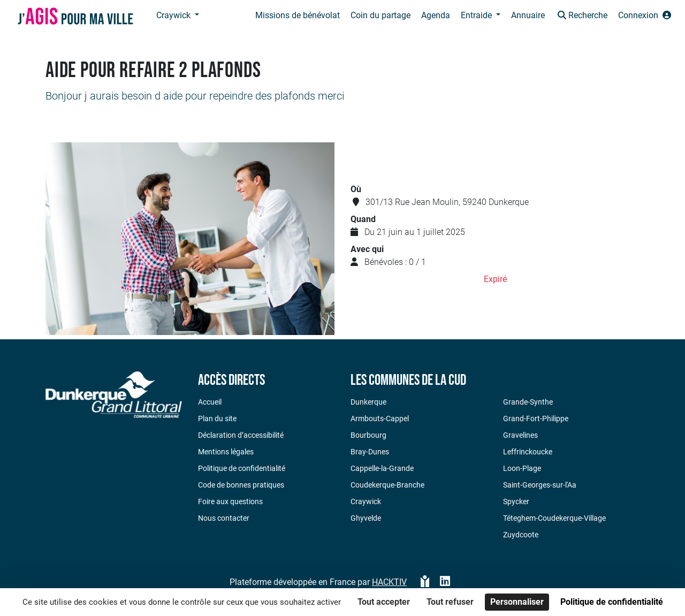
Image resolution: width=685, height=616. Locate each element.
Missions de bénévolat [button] (298, 15)
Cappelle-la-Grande (382, 468)
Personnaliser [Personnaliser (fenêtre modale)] (517, 602)
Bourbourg (368, 435)
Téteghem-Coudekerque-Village (554, 518)
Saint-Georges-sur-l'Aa (540, 485)
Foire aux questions (230, 501)
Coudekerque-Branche (387, 485)
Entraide (477, 15)
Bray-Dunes (370, 452)
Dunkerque (368, 402)
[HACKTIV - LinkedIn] (445, 582)
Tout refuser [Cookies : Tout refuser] (450, 602)
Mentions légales (226, 452)
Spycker (516, 501)
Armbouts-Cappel (380, 419)
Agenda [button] (436, 15)
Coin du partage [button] (380, 15)
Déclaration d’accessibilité (241, 435)
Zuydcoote (521, 535)
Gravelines (520, 435)
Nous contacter (224, 518)
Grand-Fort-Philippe (536, 419)
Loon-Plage (522, 468)
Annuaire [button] (528, 15)
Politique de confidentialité (242, 468)
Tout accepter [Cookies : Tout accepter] (384, 602)
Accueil (210, 402)
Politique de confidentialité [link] (612, 602)
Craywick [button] (174, 15)
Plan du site (217, 419)
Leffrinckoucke (528, 452)
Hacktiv (389, 582)
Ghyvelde (366, 518)
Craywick (366, 501)
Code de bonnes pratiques (241, 485)
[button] (581, 16)
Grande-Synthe (528, 402)
